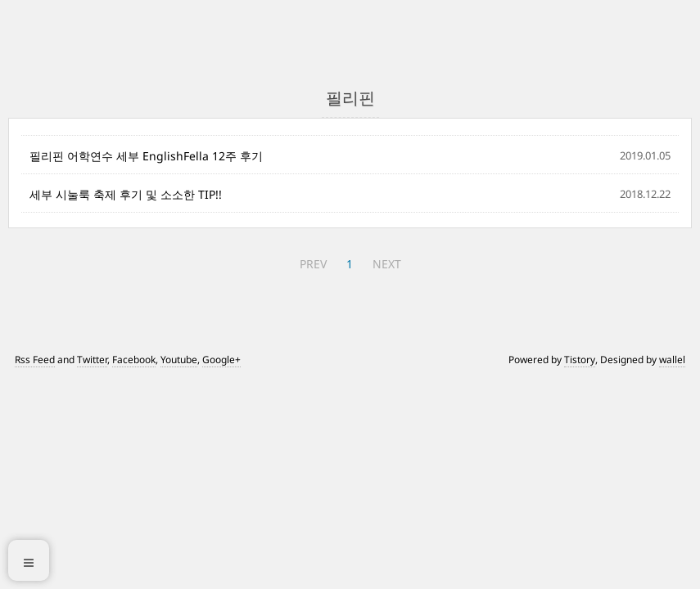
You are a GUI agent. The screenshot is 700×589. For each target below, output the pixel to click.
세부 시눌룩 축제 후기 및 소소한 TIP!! (126, 194)
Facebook (134, 360)
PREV (313, 264)
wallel (672, 360)
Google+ (221, 360)
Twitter (92, 360)
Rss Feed (35, 360)
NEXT (387, 264)
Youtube (179, 360)
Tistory (580, 360)
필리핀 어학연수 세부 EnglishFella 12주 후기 (146, 156)
